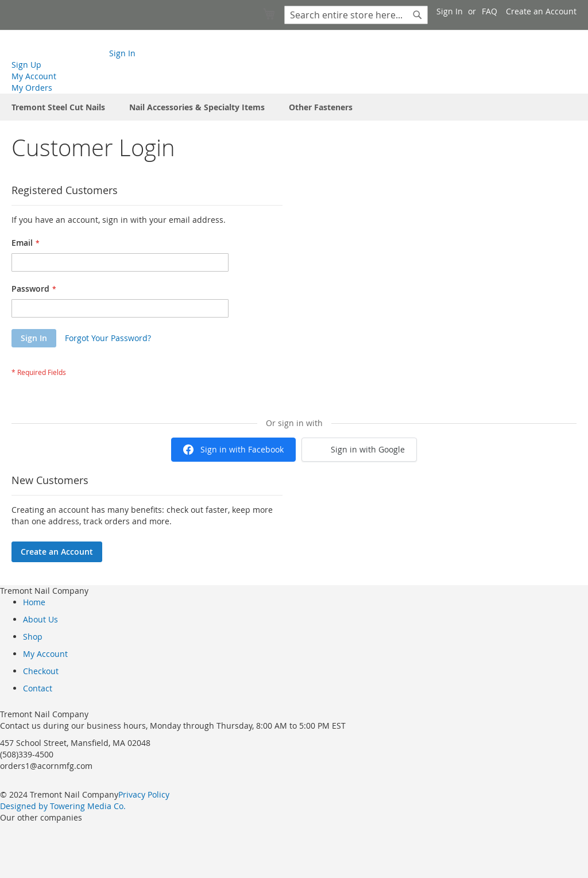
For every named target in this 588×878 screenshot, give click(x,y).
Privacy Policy (144, 794)
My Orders (32, 88)
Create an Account (541, 11)
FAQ (490, 11)
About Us (40, 619)
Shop (33, 637)
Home (34, 602)
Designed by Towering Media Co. (63, 806)
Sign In (450, 11)
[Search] (417, 15)
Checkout (41, 671)
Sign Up (26, 65)
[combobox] (356, 15)
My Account (34, 76)
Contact (38, 688)
